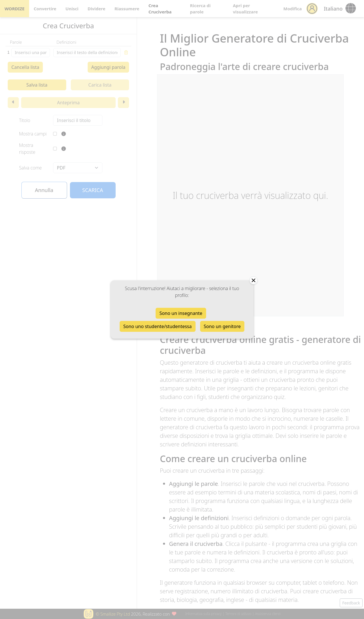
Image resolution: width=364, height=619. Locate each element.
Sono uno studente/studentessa (158, 326)
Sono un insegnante (181, 313)
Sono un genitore (222, 326)
